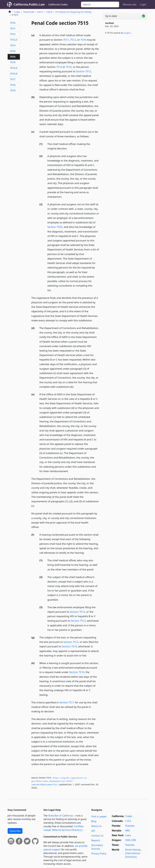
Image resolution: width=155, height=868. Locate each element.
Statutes (130, 826)
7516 (83, 40)
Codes (17, 12)
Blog (94, 821)
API (93, 831)
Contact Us (97, 836)
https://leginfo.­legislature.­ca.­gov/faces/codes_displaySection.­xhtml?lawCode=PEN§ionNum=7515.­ (60, 781)
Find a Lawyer (99, 816)
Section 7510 (77, 612)
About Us (96, 826)
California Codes (58, 4)
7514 (13, 51)
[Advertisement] (125, 60)
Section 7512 (84, 71)
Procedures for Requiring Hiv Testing (73, 12)
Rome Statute (133, 850)
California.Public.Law (29, 4)
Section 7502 (55, 227)
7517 (13, 79)
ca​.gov (127, 33)
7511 (66, 40)
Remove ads (130, 4)
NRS (128, 831)
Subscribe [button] (15, 831)
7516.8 (14, 74)
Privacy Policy (99, 854)
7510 (59, 67)
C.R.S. (128, 821)
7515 (13, 57)
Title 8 (49, 12)
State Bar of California (60, 816)
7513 (13, 45)
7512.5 (14, 40)
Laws (128, 835)
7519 (13, 91)
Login (143, 4)
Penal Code (29, 12)
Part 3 (40, 12)
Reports (96, 840)
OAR (128, 840)
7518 (13, 85)
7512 (73, 40)
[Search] (100, 4)
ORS (134, 840)
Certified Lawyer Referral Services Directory (63, 828)
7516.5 (14, 68)
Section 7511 (67, 702)
